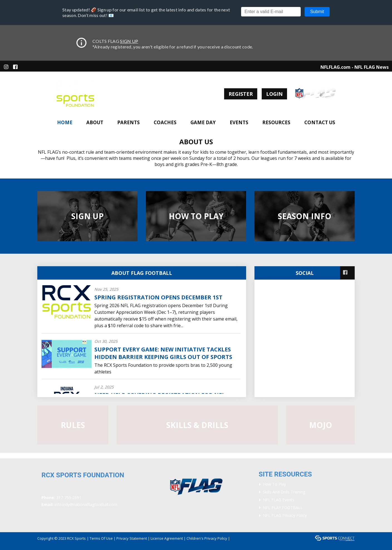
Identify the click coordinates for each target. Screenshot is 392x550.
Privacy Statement (132, 538)
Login (274, 94)
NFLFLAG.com (335, 67)
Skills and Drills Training (284, 492)
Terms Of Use (101, 538)
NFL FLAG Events (279, 500)
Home (65, 122)
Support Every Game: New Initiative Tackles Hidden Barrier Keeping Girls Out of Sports (163, 353)
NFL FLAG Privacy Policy (285, 515)
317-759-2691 (69, 498)
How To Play (274, 484)
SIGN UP (129, 41)
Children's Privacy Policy (207, 538)
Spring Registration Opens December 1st (158, 297)
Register (241, 94)
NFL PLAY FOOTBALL (283, 508)
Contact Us (320, 122)
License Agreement (167, 538)
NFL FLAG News (372, 67)
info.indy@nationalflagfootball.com (86, 504)
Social (305, 273)
